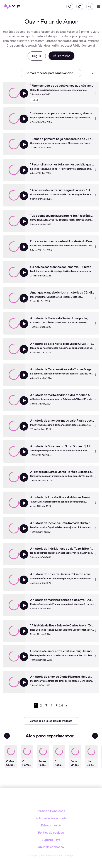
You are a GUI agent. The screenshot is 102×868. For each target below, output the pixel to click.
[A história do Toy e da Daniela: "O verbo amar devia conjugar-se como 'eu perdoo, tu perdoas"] (62, 576)
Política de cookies (51, 833)
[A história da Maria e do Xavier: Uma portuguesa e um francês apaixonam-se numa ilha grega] (62, 320)
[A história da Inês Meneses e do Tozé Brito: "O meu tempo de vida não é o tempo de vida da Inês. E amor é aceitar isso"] (62, 551)
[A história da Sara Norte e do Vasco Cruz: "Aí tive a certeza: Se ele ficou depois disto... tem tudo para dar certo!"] (62, 346)
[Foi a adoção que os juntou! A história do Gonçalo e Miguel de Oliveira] (62, 243)
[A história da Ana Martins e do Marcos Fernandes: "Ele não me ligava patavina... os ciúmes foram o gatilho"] (62, 499)
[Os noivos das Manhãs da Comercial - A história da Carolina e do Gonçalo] (62, 269)
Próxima (61, 705)
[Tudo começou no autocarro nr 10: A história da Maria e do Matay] (62, 218)
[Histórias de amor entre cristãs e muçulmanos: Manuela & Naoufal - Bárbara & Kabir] (62, 653)
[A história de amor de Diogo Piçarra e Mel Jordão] (62, 679)
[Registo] (90, 6)
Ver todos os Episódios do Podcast (51, 721)
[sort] (51, 73)
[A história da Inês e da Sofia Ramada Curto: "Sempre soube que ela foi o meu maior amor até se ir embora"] (62, 525)
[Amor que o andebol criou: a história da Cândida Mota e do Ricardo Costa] (62, 294)
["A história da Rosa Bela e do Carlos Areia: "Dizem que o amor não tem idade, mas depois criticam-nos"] (62, 627)
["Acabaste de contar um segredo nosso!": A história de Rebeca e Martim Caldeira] (62, 192)
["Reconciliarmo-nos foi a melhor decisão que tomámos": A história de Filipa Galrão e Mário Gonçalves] (62, 166)
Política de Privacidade (51, 818)
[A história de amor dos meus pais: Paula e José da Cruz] (62, 422)
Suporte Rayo (51, 840)
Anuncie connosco (51, 847)
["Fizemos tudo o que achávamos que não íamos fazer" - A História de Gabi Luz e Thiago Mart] (62, 88)
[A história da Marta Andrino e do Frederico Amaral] (62, 397)
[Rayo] (51, 800)
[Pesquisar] (70, 6)
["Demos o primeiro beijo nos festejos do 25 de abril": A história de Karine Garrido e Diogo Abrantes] (62, 141)
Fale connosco (51, 825)
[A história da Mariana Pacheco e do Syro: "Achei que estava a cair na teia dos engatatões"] (62, 602)
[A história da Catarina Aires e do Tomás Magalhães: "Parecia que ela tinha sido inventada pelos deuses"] (62, 371)
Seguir (37, 56)
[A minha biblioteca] (80, 6)
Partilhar (61, 56)
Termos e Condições (51, 811)
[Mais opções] (95, 93)
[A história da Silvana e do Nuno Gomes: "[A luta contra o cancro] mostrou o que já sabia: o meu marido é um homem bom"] (62, 448)
